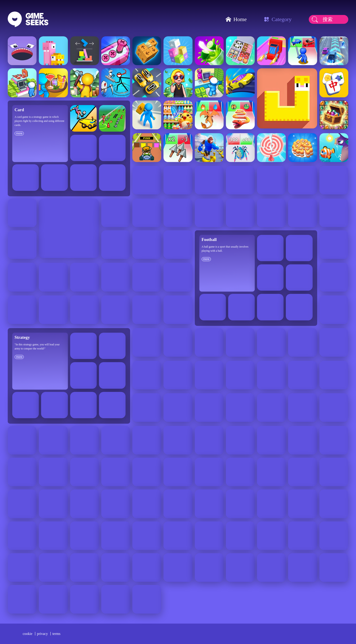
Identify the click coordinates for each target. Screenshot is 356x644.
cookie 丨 (30, 634)
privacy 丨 (45, 634)
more (19, 133)
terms (57, 634)
